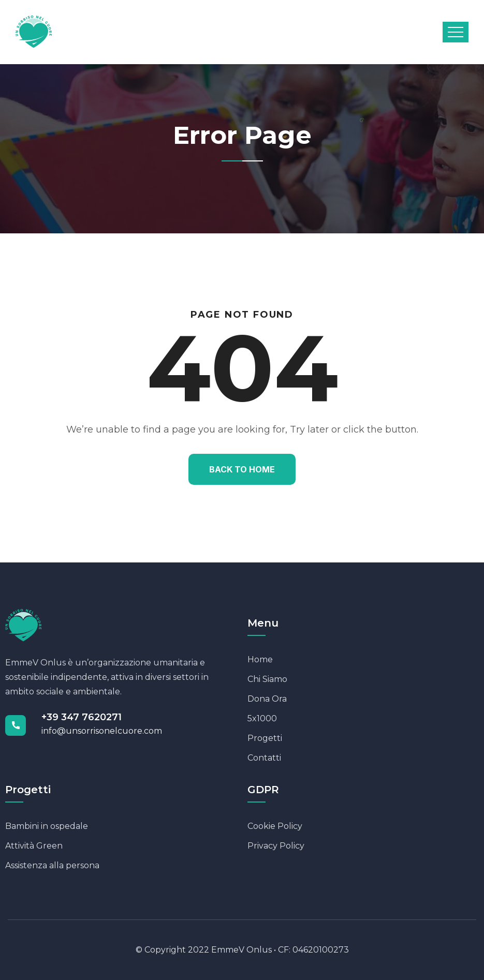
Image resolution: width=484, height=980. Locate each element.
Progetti (265, 738)
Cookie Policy (275, 826)
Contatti (264, 758)
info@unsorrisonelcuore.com (102, 731)
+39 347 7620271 (82, 717)
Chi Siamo (267, 679)
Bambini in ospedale (47, 826)
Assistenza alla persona (52, 865)
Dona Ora (267, 699)
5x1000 (262, 718)
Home (260, 659)
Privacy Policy (276, 846)
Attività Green (34, 846)
